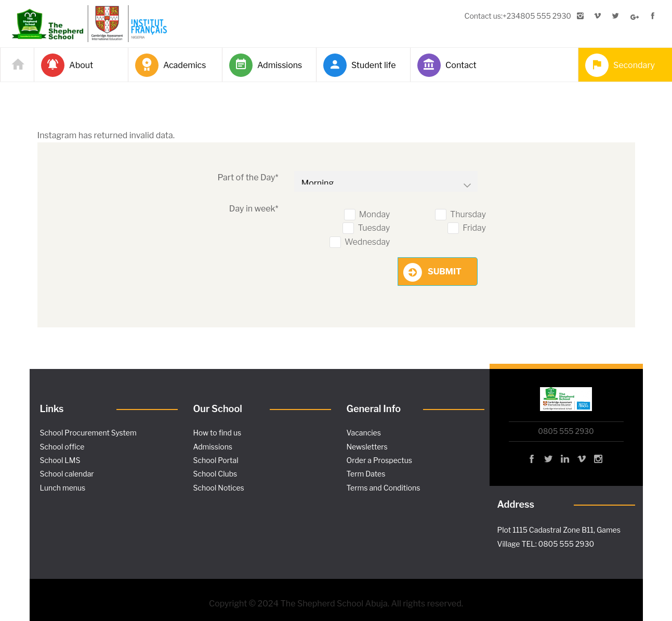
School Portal (216, 460)
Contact (447, 65)
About (67, 65)
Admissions (266, 65)
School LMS (60, 460)
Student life (360, 65)
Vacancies (364, 433)
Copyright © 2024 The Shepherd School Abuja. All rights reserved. (336, 604)
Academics (170, 65)
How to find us (218, 433)
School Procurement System (88, 433)
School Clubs (215, 474)
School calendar (67, 474)
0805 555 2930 (566, 431)
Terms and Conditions (384, 488)
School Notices (219, 488)
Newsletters (367, 447)
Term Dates (366, 474)
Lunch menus (63, 488)
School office (62, 447)
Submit (445, 272)
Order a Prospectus (379, 460)
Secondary (620, 65)
